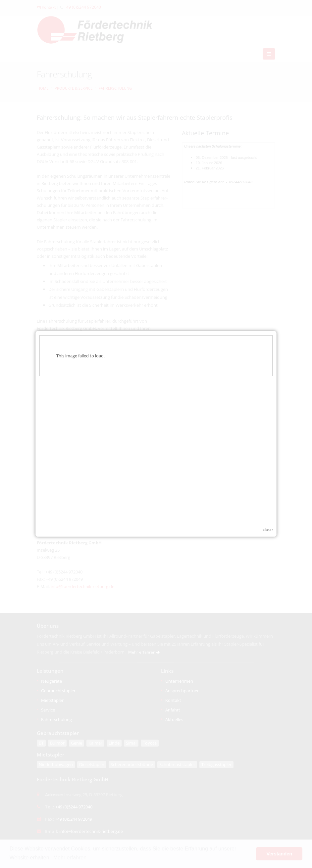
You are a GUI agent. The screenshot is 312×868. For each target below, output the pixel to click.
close (268, 520)
